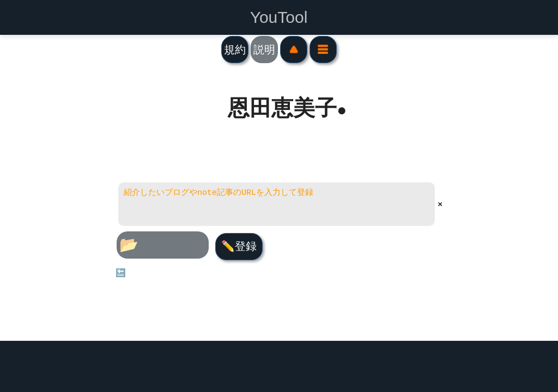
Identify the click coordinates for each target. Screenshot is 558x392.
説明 (264, 50)
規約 (235, 50)
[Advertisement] (279, 366)
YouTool (279, 17)
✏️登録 (238, 246)
